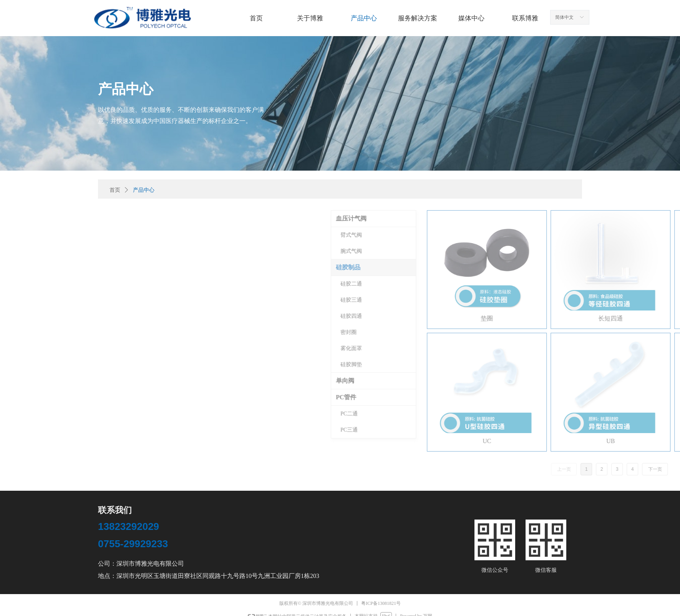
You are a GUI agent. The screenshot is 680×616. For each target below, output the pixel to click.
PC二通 (595, 414)
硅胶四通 (597, 316)
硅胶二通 (597, 284)
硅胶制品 (594, 267)
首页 (115, 190)
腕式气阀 (597, 251)
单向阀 (590, 381)
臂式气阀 (597, 235)
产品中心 (144, 190)
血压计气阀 (597, 218)
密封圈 (594, 332)
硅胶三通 (597, 300)
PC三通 (595, 430)
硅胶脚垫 (597, 364)
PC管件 (591, 397)
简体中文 (564, 17)
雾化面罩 (597, 348)
